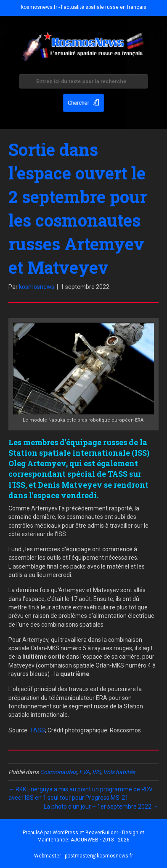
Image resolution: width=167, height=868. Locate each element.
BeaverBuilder (102, 833)
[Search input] (84, 83)
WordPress (65, 833)
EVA (84, 772)
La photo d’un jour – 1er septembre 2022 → (101, 807)
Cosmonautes (58, 772)
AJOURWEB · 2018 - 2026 (100, 840)
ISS (96, 772)
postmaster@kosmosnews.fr (99, 856)
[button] (84, 101)
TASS (37, 730)
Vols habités (119, 772)
